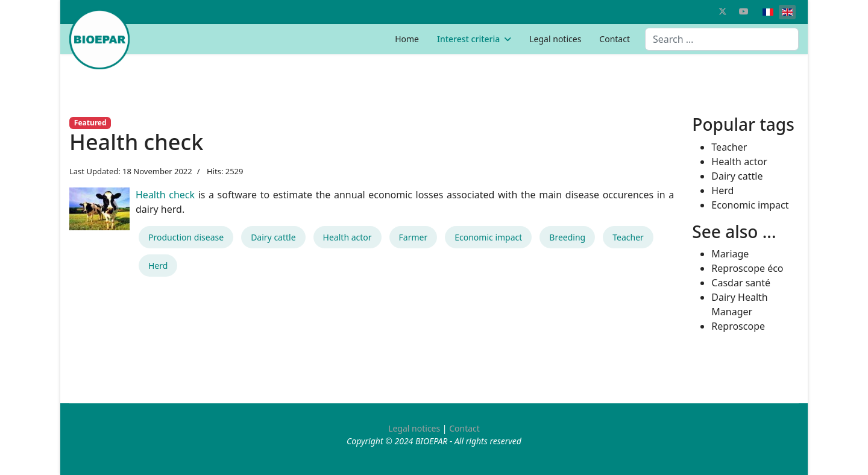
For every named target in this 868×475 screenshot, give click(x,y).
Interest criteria (468, 39)
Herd (158, 266)
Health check (165, 195)
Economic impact (488, 237)
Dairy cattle (273, 237)
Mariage (730, 254)
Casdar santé (741, 283)
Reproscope (738, 326)
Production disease (186, 237)
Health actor (348, 237)
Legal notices (555, 39)
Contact (615, 39)
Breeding (567, 237)
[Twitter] (723, 11)
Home (407, 39)
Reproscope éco (747, 268)
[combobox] (722, 39)
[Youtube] (744, 11)
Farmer (414, 237)
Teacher (628, 237)
